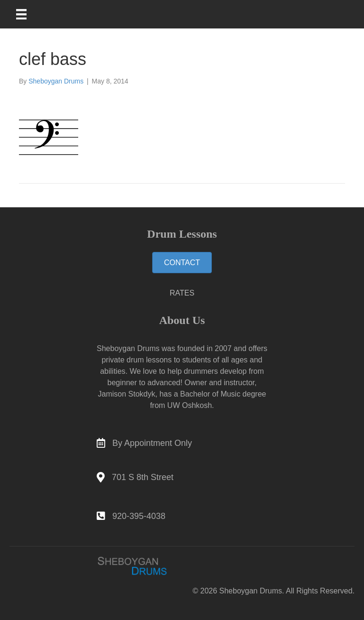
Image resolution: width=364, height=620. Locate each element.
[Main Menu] (27, 14)
